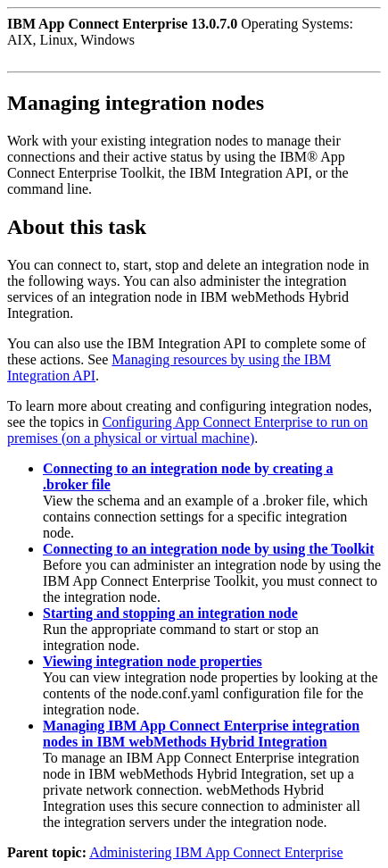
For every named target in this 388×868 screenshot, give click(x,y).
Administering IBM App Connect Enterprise (216, 852)
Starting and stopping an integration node (170, 613)
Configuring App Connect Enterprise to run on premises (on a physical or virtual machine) (187, 430)
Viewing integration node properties (153, 661)
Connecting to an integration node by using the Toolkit (209, 549)
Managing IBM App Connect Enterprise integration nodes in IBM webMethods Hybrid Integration (201, 734)
